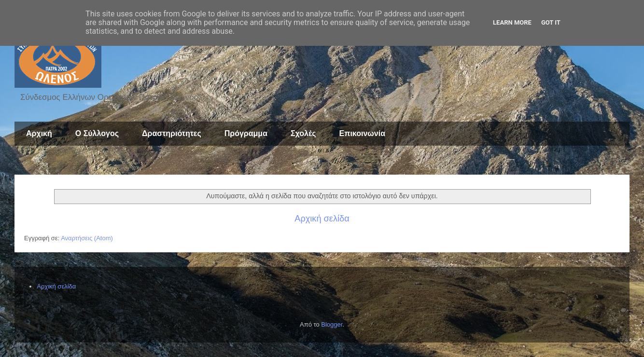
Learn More (512, 22)
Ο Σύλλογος (97, 133)
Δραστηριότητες (172, 133)
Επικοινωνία (362, 133)
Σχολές (303, 133)
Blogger (332, 324)
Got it (551, 22)
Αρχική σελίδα (322, 219)
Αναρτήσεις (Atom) (87, 238)
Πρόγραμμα (246, 133)
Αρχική (39, 133)
